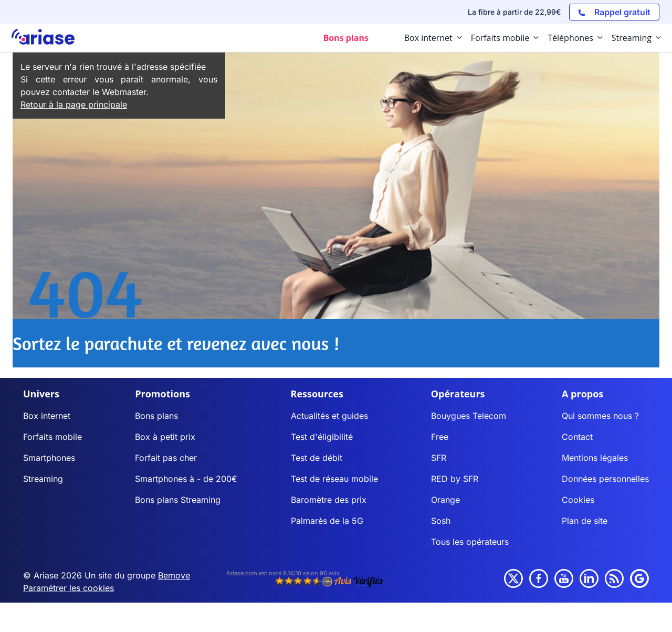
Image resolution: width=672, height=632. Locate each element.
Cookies (578, 500)
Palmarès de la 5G (327, 521)
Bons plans (156, 416)
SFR (439, 458)
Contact (577, 437)
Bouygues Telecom (469, 416)
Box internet (47, 416)
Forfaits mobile (52, 437)
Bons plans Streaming (178, 500)
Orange (445, 500)
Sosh (441, 521)
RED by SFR (455, 479)
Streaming (43, 479)
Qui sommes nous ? (600, 416)
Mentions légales (595, 458)
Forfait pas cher (166, 458)
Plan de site (585, 521)
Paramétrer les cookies (69, 588)
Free (440, 437)
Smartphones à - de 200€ (186, 479)
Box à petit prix (165, 437)
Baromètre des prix (329, 500)
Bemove (174, 575)
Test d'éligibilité (322, 437)
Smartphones (49, 458)
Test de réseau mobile (334, 479)
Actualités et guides (329, 416)
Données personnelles (605, 479)
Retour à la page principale (74, 104)
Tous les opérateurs (470, 542)
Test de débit (317, 458)
